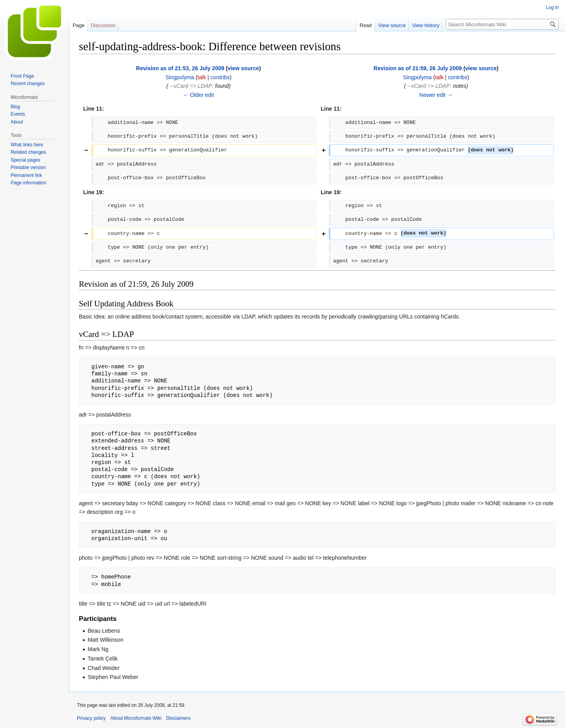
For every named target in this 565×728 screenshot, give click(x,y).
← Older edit (198, 95)
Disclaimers (178, 718)
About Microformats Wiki (136, 718)
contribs (220, 77)
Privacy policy (91, 718)
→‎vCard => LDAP (190, 86)
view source (243, 68)
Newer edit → (436, 95)
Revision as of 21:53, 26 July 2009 (180, 68)
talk (202, 77)
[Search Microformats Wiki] (502, 24)
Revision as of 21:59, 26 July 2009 (418, 68)
